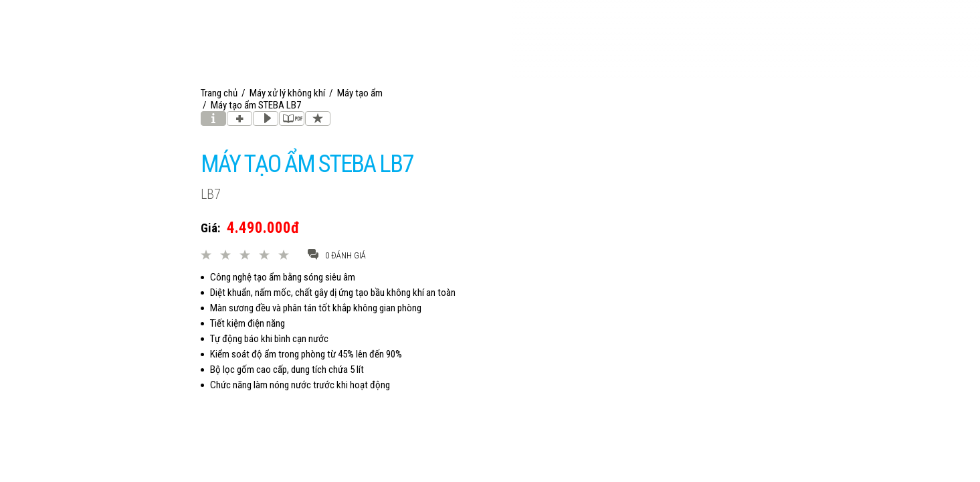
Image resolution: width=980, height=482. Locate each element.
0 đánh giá (337, 255)
